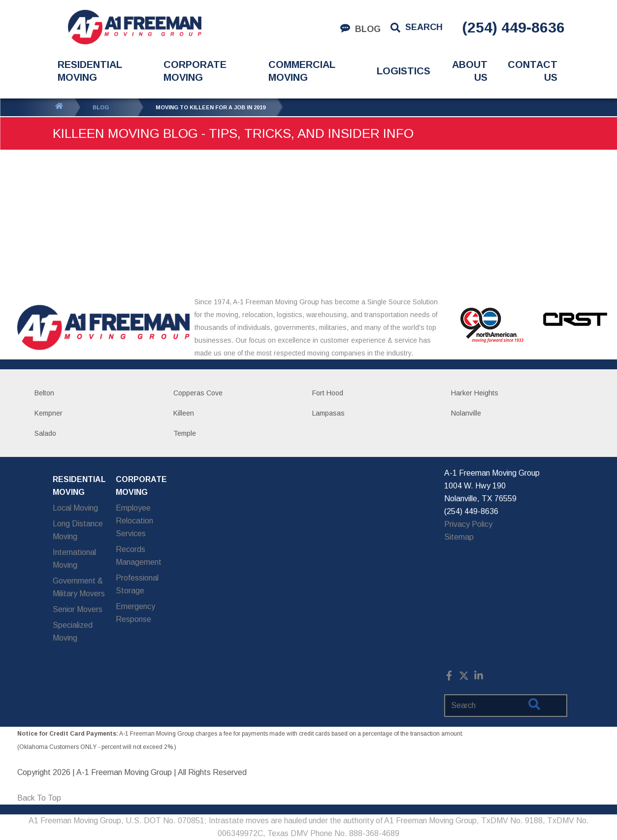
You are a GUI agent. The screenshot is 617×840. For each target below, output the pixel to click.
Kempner (49, 413)
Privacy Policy (468, 524)
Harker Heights (475, 393)
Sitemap (459, 537)
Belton (44, 393)
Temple (185, 433)
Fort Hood (328, 393)
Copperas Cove (198, 393)
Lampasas (328, 413)
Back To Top (39, 798)
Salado (45, 433)
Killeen (184, 413)
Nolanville (466, 413)
